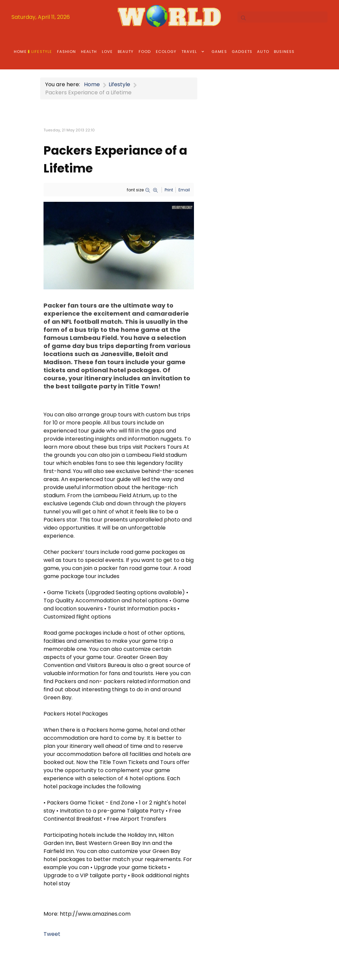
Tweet (52, 934)
